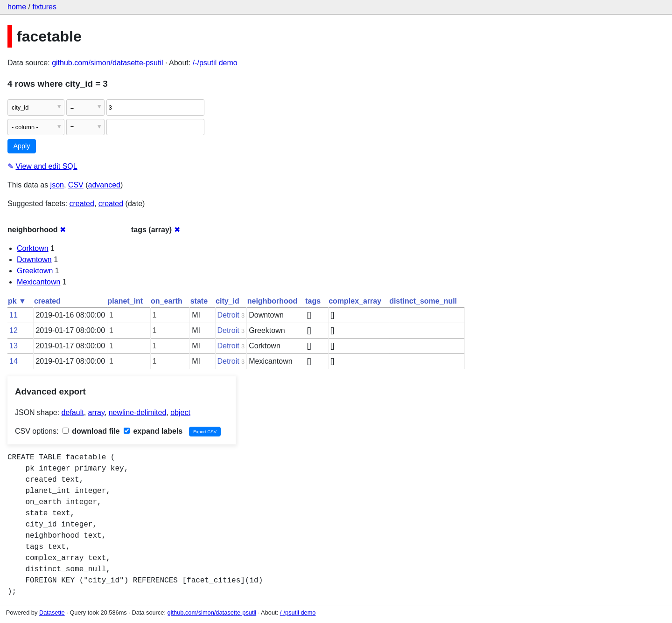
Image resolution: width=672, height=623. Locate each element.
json (57, 185)
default (73, 412)
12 (14, 330)
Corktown (33, 248)
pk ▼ (17, 301)
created (82, 204)
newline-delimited (138, 412)
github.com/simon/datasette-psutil (107, 63)
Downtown (34, 260)
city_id (227, 301)
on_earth (167, 301)
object (180, 412)
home (17, 7)
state (199, 301)
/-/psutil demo (215, 63)
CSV (76, 185)
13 (14, 346)
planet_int (126, 301)
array (96, 412)
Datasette (52, 613)
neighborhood (273, 301)
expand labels (153, 431)
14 (14, 361)
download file (91, 431)
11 (14, 315)
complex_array (355, 301)
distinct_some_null (423, 301)
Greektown (35, 271)
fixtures (44, 7)
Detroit (228, 315)
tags (313, 301)
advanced (104, 185)
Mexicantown (38, 282)
